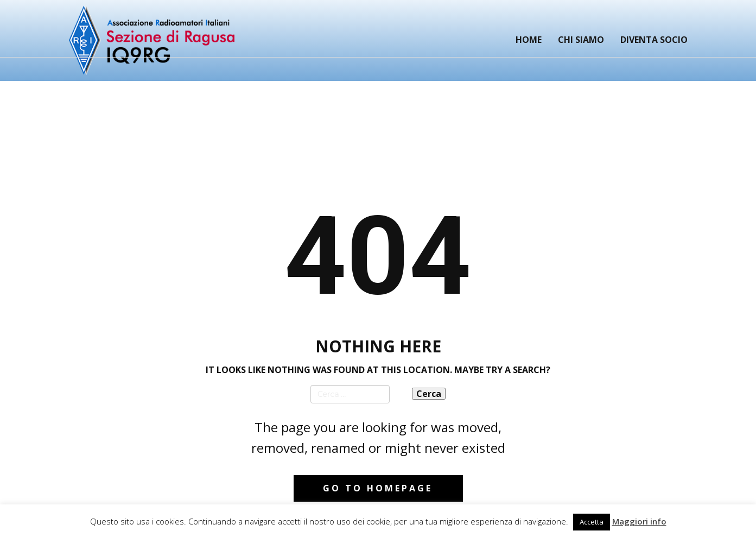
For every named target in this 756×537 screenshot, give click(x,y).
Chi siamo (581, 40)
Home (529, 40)
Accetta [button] (592, 522)
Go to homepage (378, 488)
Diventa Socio (654, 40)
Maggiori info (639, 521)
